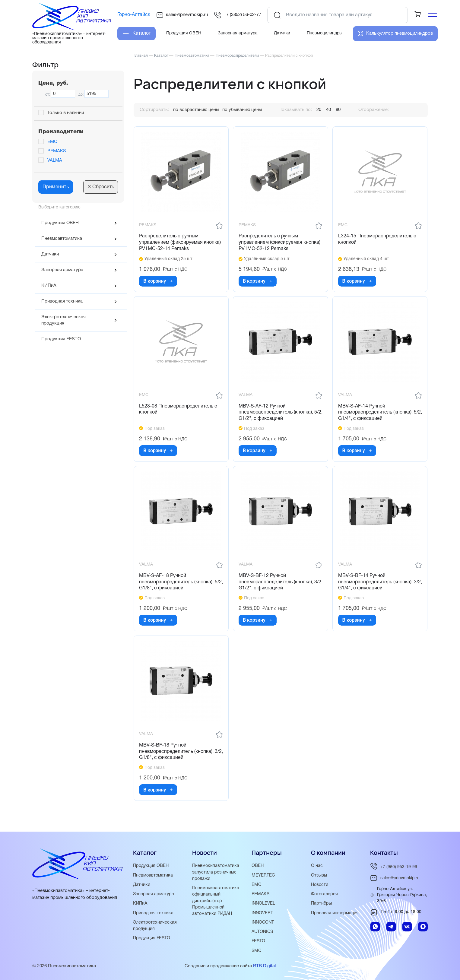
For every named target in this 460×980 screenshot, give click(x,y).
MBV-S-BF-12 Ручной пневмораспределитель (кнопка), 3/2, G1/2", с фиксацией (276, 585)
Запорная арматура (62, 270)
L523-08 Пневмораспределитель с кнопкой (179, 411)
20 (319, 110)
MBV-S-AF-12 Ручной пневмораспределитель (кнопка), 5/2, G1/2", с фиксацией (276, 414)
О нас (317, 867)
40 (328, 110)
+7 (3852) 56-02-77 (238, 15)
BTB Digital (264, 966)
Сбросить (101, 187)
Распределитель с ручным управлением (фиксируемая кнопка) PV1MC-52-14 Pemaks (181, 243)
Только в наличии (66, 113)
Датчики (50, 254)
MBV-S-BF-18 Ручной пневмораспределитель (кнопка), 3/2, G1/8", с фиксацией (177, 756)
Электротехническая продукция (63, 320)
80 (338, 110)
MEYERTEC (264, 876)
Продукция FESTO (61, 339)
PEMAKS (57, 151)
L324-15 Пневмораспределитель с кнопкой (378, 240)
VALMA (55, 160)
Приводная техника (62, 301)
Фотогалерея (325, 895)
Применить (56, 187)
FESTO (259, 941)
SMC (257, 951)
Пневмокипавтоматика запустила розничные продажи (216, 873)
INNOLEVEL (264, 904)
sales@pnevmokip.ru (182, 15)
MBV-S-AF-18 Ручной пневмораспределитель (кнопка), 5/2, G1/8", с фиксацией (177, 585)
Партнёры (322, 904)
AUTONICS (263, 932)
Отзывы (319, 876)
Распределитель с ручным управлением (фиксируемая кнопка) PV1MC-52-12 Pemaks (280, 243)
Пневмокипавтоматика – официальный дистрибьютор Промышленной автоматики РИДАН (218, 901)
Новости (320, 885)
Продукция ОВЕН (60, 223)
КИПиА (49, 286)
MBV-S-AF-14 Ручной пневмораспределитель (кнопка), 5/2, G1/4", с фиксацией (376, 414)
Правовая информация (335, 913)
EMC (52, 142)
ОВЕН (258, 867)
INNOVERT (263, 913)
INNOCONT (263, 923)
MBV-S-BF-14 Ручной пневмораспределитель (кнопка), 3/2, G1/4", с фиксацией (376, 585)
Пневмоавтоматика (62, 239)
